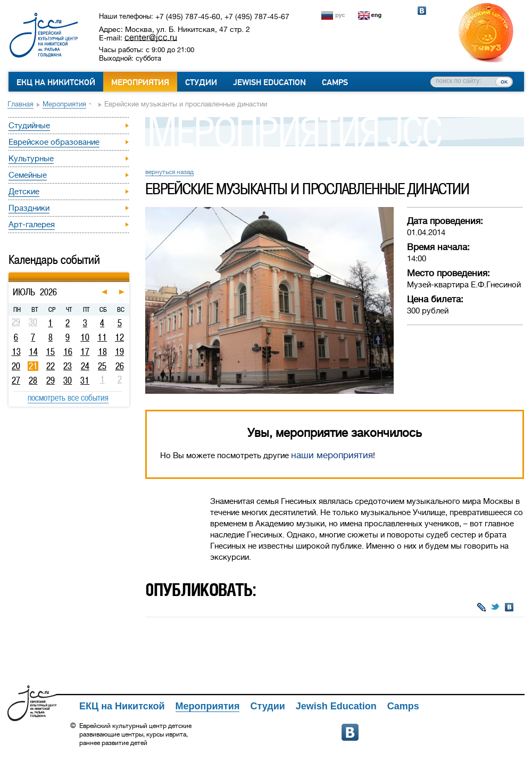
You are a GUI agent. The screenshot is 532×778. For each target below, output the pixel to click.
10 (85, 337)
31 (85, 380)
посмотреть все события (68, 398)
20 (16, 366)
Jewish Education (269, 82)
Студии (201, 82)
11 (102, 337)
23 (68, 366)
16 (68, 352)
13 (16, 352)
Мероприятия (140, 82)
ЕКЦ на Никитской (56, 82)
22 (51, 366)
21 (33, 366)
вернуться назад (169, 172)
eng (377, 15)
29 (51, 380)
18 (102, 352)
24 (85, 366)
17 (85, 352)
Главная (20, 104)
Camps (335, 82)
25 (102, 366)
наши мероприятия (332, 455)
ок (504, 81)
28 (33, 380)
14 (33, 352)
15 (50, 352)
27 (16, 380)
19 (119, 352)
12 (119, 337)
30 (68, 380)
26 (120, 366)
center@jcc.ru (151, 37)
